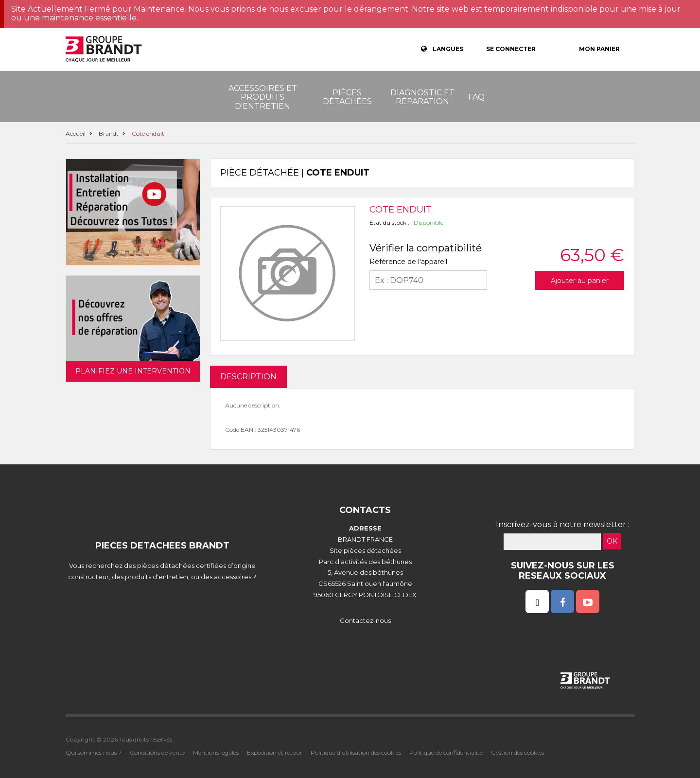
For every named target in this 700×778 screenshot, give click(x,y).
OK (612, 541)
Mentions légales (216, 752)
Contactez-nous (365, 620)
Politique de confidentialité (446, 752)
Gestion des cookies (517, 752)
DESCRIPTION (248, 377)
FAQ (476, 97)
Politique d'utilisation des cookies (356, 752)
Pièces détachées (347, 97)
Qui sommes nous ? (94, 752)
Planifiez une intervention (133, 371)
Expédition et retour (275, 752)
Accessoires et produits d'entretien (263, 97)
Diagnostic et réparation (422, 97)
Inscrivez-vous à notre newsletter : (563, 524)
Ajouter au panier (580, 281)
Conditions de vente (157, 752)
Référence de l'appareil (408, 262)
